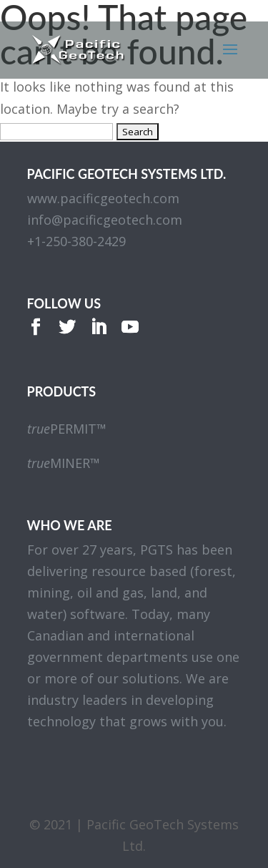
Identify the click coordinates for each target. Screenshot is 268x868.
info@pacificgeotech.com (105, 220)
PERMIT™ (67, 429)
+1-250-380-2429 (76, 241)
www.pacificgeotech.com (103, 198)
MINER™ (64, 463)
